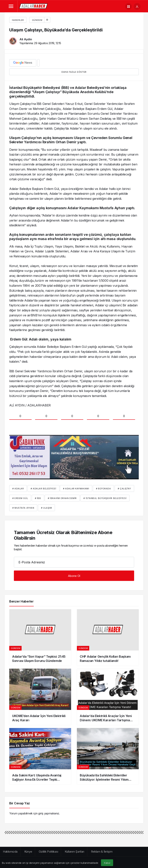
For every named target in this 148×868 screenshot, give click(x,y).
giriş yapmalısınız (49, 813)
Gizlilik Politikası (48, 852)
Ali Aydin (26, 39)
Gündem (41, 20)
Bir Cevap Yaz (20, 803)
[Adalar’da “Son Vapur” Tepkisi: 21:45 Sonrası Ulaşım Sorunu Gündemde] (40, 638)
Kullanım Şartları (74, 852)
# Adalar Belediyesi (43, 489)
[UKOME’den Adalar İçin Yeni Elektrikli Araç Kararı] (40, 697)
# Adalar (18, 489)
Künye (28, 852)
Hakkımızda (10, 852)
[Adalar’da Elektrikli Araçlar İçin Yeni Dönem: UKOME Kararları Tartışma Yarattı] (108, 697)
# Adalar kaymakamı (76, 489)
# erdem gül (20, 498)
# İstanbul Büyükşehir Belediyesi (105, 498)
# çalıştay (124, 489)
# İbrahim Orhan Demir (62, 498)
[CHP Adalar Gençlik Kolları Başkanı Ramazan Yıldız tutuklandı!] (108, 638)
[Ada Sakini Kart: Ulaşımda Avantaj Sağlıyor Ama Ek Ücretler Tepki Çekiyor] (40, 756)
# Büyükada (103, 489)
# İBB (38, 498)
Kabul (107, 863)
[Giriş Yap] (137, 6)
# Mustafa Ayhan (23, 508)
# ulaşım (46, 508)
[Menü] (11, 6)
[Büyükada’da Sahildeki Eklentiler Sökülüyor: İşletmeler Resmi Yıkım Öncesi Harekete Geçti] (108, 756)
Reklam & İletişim (102, 852)
